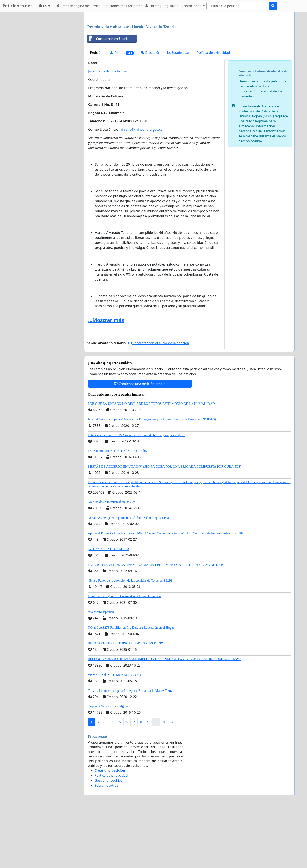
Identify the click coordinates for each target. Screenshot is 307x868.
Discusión (150, 111)
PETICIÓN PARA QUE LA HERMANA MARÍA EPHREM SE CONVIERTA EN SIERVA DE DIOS (156, 623)
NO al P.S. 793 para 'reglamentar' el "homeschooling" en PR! (128, 576)
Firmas (122, 111)
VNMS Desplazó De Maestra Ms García (115, 733)
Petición (96, 111)
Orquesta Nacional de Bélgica (108, 764)
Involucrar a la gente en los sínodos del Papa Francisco (124, 654)
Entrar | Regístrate (162, 6)
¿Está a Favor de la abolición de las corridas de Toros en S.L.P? (130, 639)
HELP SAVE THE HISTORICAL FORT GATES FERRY (126, 702)
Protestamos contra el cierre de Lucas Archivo (118, 509)
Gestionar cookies (108, 839)
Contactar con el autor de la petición (159, 401)
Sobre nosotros (106, 844)
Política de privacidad (213, 111)
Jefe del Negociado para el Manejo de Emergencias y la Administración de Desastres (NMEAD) (152, 477)
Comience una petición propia (140, 442)
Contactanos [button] (192, 6)
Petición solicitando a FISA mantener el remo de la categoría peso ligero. (136, 493)
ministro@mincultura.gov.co (141, 188)
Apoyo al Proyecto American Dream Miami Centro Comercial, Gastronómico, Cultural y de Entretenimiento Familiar (166, 592)
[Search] (238, 6)
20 (164, 780)
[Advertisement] (189, 48)
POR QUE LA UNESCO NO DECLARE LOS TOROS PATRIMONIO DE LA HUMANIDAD (151, 462)
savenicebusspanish (101, 670)
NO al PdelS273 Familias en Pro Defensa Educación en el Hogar (131, 686)
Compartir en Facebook (111, 97)
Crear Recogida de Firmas (78, 6)
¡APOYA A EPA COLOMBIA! (108, 607)
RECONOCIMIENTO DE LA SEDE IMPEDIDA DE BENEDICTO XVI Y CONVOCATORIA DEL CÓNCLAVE (165, 717)
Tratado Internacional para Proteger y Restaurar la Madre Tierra (130, 749)
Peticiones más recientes (123, 6)
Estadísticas (179, 111)
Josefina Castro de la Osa (107, 129)
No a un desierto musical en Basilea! (112, 560)
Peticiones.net (17, 6)
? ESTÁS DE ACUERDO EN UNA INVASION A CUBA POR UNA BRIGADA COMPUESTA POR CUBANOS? (165, 525)
